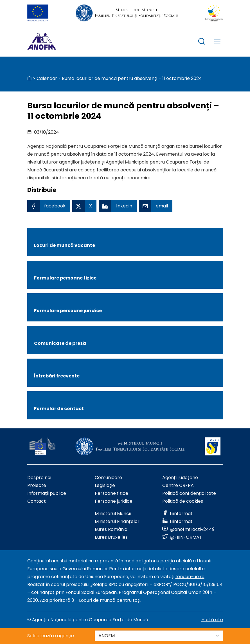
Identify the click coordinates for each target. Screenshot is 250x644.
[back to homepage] (30, 78)
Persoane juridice (114, 501)
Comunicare (108, 478)
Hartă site (212, 620)
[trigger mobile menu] (217, 42)
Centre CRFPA (178, 485)
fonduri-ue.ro (190, 577)
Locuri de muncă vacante (65, 245)
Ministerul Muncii (113, 514)
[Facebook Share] (49, 206)
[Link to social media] (177, 514)
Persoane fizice (112, 493)
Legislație (105, 485)
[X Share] (84, 206)
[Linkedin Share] (118, 206)
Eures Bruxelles (111, 537)
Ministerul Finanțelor (117, 521)
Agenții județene (180, 478)
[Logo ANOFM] (42, 41)
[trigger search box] (202, 42)
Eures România (111, 529)
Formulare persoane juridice (68, 311)
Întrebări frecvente (57, 376)
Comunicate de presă (60, 343)
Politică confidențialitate (189, 493)
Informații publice (47, 493)
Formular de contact (59, 409)
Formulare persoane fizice (65, 278)
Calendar (47, 78)
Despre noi (39, 478)
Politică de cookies (183, 501)
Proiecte (37, 485)
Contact (37, 501)
